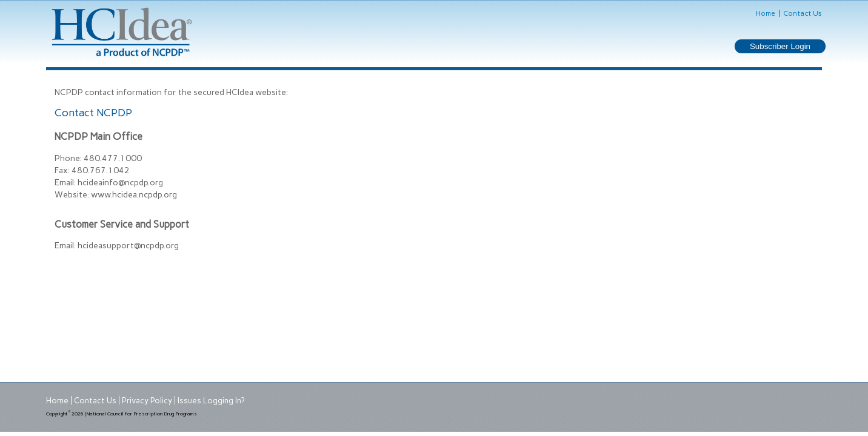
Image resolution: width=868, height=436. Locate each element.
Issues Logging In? (211, 401)
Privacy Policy (147, 401)
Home (766, 13)
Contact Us (803, 13)
